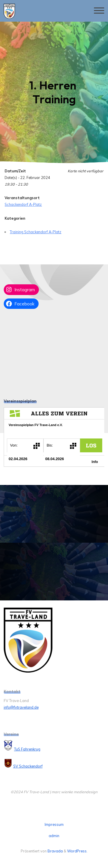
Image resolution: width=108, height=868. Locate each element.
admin (54, 836)
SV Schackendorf (28, 766)
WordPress (77, 851)
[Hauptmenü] (99, 11)
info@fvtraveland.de (21, 707)
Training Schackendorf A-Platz (36, 232)
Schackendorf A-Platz (23, 204)
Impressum (54, 824)
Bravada (55, 851)
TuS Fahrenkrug (27, 749)
